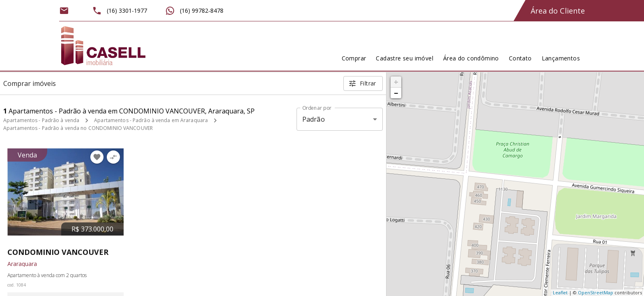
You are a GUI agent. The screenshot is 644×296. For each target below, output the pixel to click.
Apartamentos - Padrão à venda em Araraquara (151, 120)
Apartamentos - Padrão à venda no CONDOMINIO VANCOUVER (78, 128)
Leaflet (560, 293)
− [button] (396, 93)
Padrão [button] (314, 119)
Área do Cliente (558, 11)
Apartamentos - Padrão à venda (41, 120)
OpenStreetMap (596, 293)
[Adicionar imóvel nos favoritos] (97, 157)
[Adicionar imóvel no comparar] (113, 157)
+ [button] (396, 82)
